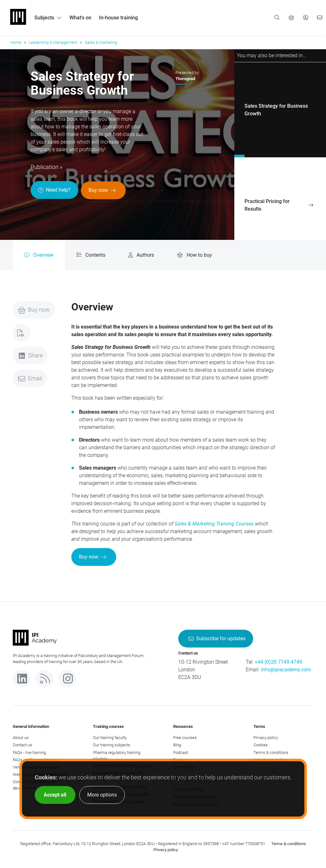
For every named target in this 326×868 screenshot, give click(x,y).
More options (102, 795)
